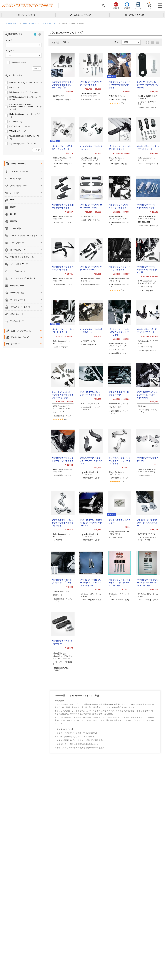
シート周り (15, 193)
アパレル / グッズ (20, 337)
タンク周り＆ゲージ (19, 264)
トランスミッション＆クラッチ (24, 236)
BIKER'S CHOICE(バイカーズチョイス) (25, 83)
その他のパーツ (17, 321)
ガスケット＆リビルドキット (23, 278)
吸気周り (14, 221)
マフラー (14, 200)
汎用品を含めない (19, 62)
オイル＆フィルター (19, 171)
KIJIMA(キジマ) (16, 121)
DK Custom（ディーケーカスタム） (24, 92)
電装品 (13, 207)
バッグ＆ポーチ (17, 285)
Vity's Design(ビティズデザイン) (22, 143)
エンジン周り (16, 228)
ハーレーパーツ (19, 164)
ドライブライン (17, 243)
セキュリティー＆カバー (21, 307)
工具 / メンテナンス (21, 331)
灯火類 (13, 214)
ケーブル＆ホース (18, 271)
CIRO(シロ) (14, 87)
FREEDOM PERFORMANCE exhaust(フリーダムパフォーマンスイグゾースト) (26, 107)
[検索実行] (103, 6)
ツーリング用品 (17, 293)
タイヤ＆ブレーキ (18, 250)
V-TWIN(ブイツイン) (18, 131)
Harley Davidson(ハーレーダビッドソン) (25, 115)
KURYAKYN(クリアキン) (19, 126)
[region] (82, 24)
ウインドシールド (18, 300)
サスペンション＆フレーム (22, 257)
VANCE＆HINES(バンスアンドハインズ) (25, 137)
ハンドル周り (16, 179)
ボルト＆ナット (17, 314)
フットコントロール (19, 186)
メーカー (15, 344)
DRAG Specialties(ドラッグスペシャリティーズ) (25, 98)
